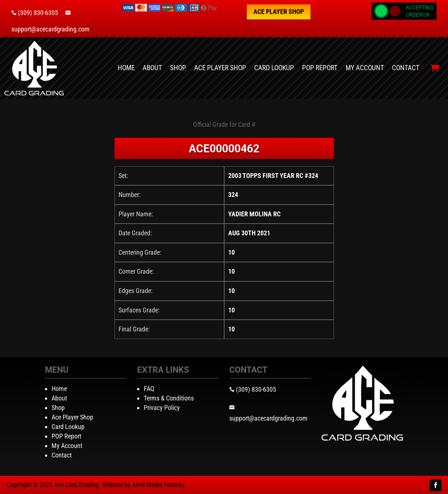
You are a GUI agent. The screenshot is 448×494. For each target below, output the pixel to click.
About (152, 68)
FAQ (149, 389)
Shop (178, 68)
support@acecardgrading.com (50, 29)
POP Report (320, 68)
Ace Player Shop (279, 12)
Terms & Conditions (169, 398)
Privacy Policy (162, 408)
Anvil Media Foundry (159, 485)
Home (126, 68)
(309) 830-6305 (38, 13)
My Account (365, 68)
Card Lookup (274, 68)
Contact (406, 68)
